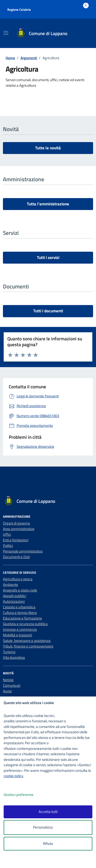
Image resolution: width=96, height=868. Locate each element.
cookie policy (13, 776)
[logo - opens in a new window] (50, 861)
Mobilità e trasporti (17, 635)
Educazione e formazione (22, 618)
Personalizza (48, 827)
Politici (8, 546)
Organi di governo (16, 523)
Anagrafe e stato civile (20, 590)
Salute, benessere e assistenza (27, 641)
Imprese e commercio (20, 629)
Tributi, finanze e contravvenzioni (28, 646)
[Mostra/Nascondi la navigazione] (6, 33)
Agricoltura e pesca (18, 579)
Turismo (9, 652)
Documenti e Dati (16, 557)
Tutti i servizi (48, 258)
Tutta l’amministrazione (48, 204)
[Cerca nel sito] (83, 33)
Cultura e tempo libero (20, 613)
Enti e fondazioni (16, 540)
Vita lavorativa (14, 657)
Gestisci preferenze (24, 795)
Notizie (8, 680)
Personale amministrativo (23, 551)
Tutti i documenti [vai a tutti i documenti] (48, 311)
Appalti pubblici (15, 596)
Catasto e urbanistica (19, 607)
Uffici (7, 534)
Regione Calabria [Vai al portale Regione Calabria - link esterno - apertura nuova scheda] (19, 10)
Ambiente (11, 585)
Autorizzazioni (14, 601)
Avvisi (7, 691)
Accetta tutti (48, 812)
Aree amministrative (19, 529)
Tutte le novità (48, 148)
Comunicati (12, 685)
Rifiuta (48, 844)
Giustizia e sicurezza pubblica (25, 624)
